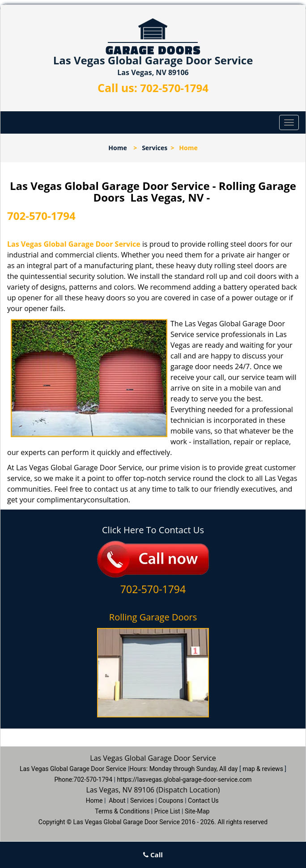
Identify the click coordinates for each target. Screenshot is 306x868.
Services (155, 148)
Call (153, 855)
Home (117, 148)
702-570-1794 (174, 88)
